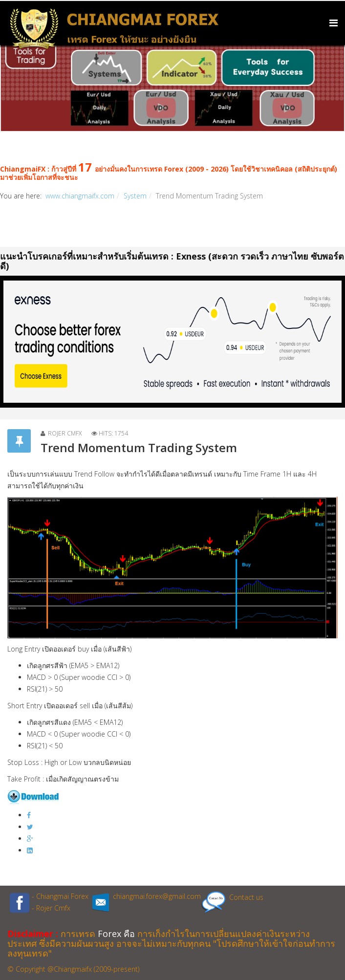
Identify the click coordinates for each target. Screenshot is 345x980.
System (135, 196)
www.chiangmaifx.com (80, 196)
